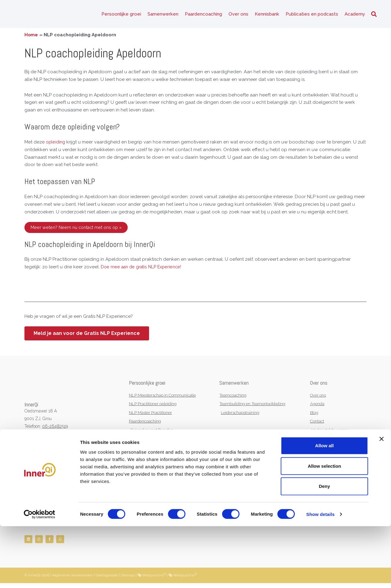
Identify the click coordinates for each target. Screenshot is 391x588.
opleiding (56, 144)
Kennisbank (267, 15)
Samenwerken (163, 15)
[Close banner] (382, 501)
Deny (325, 548)
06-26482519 (55, 429)
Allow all (325, 507)
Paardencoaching (203, 15)
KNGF (52, 459)
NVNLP (32, 459)
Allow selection (324, 527)
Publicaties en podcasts (312, 15)
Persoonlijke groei (121, 15)
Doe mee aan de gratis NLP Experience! (144, 269)
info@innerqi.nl (53, 436)
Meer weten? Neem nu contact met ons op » (79, 230)
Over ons (238, 15)
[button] (374, 15)
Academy (355, 15)
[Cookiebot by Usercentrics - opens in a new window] (40, 576)
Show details (321, 576)
